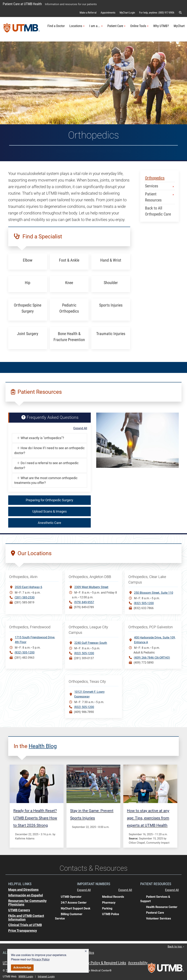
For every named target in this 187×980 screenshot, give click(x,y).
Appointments (108, 13)
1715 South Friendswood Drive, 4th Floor (35, 640)
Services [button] (160, 186)
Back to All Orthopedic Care (158, 211)
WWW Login (26, 977)
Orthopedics (155, 178)
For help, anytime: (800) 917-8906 (157, 13)
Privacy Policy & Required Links (102, 963)
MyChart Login (127, 13)
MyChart (179, 26)
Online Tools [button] (139, 26)
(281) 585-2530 (25, 597)
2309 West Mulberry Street (91, 587)
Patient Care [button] (116, 26)
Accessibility (138, 963)
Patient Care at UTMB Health (22, 4)
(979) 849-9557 (84, 602)
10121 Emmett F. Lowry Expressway (89, 694)
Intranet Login (46, 977)
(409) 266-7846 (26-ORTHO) (152, 658)
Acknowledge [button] (22, 967)
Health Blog (43, 746)
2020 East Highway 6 (28, 587)
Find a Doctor (56, 26)
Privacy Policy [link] (41, 959)
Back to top (176, 947)
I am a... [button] (96, 26)
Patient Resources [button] (160, 197)
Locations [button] (77, 26)
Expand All (80, 428)
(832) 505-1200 (144, 603)
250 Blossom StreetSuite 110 (154, 593)
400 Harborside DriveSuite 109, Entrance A (155, 640)
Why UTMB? (161, 26)
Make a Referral (88, 13)
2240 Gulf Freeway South (91, 643)
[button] (86, 951)
